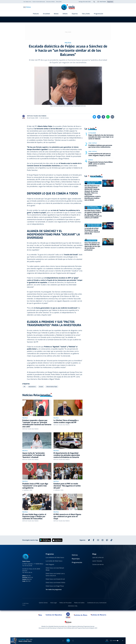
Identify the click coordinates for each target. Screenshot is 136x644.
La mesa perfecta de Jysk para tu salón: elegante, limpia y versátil (100, 161)
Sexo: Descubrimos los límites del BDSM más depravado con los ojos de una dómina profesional (92, 253)
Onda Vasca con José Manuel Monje (55, 575)
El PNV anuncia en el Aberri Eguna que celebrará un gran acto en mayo (67, 523)
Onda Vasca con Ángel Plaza (55, 592)
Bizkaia (56, 14)
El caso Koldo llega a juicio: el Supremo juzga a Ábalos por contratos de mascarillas (34, 523)
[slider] (118, 641)
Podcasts (36, 14)
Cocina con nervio (98, 571)
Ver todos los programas (54, 596)
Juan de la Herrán (98, 564)
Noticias (75, 561)
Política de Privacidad (65, 609)
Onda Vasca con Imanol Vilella (55, 589)
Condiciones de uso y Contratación (97, 609)
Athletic (65, 14)
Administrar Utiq (73, 612)
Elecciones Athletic (51, 2)
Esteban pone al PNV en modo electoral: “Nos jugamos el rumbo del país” (67, 492)
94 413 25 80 (28, 572)
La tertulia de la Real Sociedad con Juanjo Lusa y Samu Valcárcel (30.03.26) (92, 237)
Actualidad (46, 14)
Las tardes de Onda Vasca (54, 567)
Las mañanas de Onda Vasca (55, 564)
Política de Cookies (79, 609)
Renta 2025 (59, 2)
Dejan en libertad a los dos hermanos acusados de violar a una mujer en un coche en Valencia (101, 143)
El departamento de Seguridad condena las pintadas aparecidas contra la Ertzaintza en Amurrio (67, 462)
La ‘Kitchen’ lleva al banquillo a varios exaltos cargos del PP (66, 428)
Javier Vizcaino (97, 567)
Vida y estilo (93, 149)
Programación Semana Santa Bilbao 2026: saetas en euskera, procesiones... (101, 170)
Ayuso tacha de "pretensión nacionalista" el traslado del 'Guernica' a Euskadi (34, 462)
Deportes (75, 14)
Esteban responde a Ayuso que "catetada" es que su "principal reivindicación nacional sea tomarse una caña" (37, 430)
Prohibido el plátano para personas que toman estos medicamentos (100, 153)
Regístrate (110, 2)
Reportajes (76, 565)
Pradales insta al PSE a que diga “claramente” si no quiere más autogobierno (35, 492)
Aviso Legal (54, 609)
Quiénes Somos (43, 609)
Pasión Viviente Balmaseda (39, 2)
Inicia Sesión (102, 2)
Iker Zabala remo (27, 2)
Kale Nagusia (50, 571)
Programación (98, 14)
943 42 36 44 (28, 579)
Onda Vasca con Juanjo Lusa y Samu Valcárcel (55, 581)
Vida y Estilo (86, 14)
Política (25, 424)
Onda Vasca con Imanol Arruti (55, 585)
